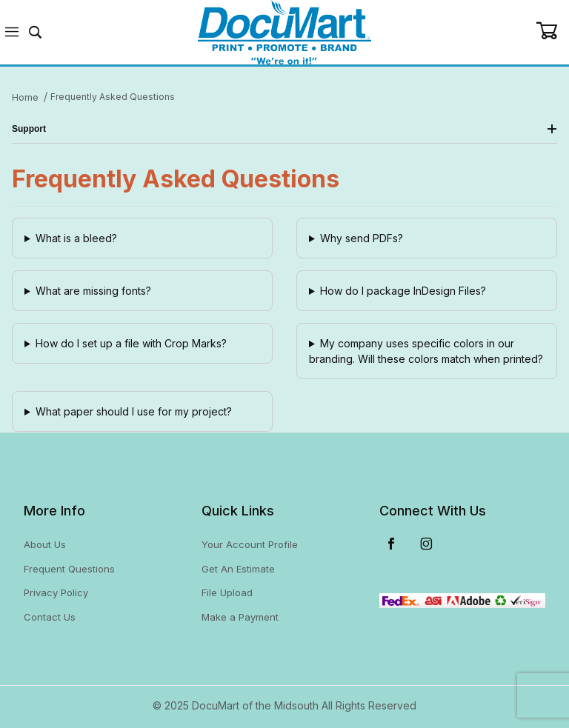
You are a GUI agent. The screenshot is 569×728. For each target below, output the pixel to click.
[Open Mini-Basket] (552, 31)
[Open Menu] (12, 32)
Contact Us (50, 617)
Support (284, 129)
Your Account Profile (250, 544)
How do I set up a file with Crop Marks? (131, 343)
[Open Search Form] (36, 32)
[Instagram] (426, 544)
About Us (45, 544)
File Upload (227, 592)
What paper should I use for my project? (134, 411)
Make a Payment (240, 617)
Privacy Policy (56, 592)
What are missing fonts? (93, 291)
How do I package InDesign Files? (403, 291)
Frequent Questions (69, 569)
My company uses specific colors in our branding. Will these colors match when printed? (426, 351)
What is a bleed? (76, 238)
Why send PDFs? (362, 238)
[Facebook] (391, 544)
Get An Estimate (238, 569)
